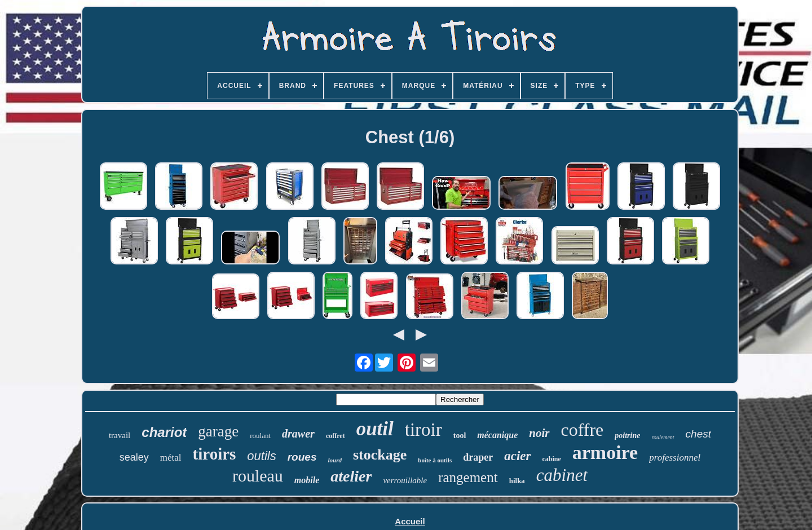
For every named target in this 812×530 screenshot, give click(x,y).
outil (375, 429)
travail (120, 435)
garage (218, 431)
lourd (334, 460)
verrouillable (405, 480)
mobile (307, 480)
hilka (517, 481)
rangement (468, 477)
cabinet (562, 475)
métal (171, 458)
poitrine (627, 436)
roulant (260, 436)
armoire (605, 452)
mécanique (497, 435)
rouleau (258, 476)
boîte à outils (435, 460)
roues (302, 457)
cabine (551, 459)
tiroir (423, 430)
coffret (336, 436)
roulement (663, 437)
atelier (351, 476)
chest (698, 434)
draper (478, 457)
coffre (582, 430)
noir (539, 433)
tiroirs (215, 454)
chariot (164, 432)
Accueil (410, 521)
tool (460, 436)
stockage (380, 455)
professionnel (675, 458)
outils (261, 456)
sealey (134, 457)
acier (517, 456)
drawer (298, 434)
